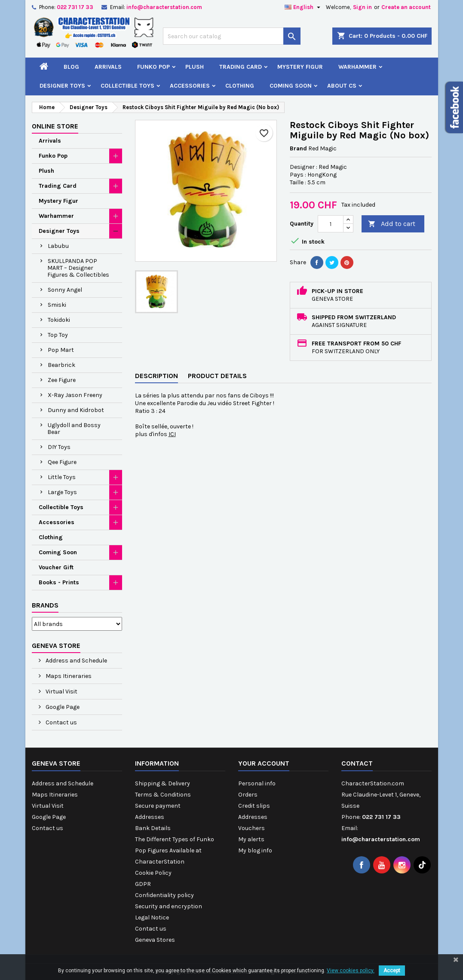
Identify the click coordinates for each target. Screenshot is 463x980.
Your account (264, 763)
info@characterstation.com (164, 7)
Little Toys (62, 477)
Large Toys (62, 492)
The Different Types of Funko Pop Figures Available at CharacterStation (175, 850)
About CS (342, 86)
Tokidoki (59, 320)
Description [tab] (156, 376)
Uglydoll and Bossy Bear (74, 429)
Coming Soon (291, 86)
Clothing (240, 86)
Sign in (362, 7)
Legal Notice (152, 917)
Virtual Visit (61, 691)
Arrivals (108, 67)
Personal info (257, 783)
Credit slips (254, 806)
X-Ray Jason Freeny (75, 395)
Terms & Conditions (163, 795)
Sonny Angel (65, 290)
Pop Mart (61, 350)
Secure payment (158, 806)
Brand (298, 148)
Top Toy (58, 335)
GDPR (143, 884)
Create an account (406, 7)
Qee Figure (62, 462)
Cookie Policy (153, 873)
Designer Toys (62, 86)
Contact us (61, 722)
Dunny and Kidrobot (76, 410)
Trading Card (241, 67)
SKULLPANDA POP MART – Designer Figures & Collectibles (78, 268)
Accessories (190, 86)
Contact (357, 763)
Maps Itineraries (68, 676)
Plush (195, 67)
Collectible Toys (127, 86)
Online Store (55, 126)
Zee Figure (62, 380)
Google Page (62, 707)
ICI (172, 434)
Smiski (57, 305)
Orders (248, 795)
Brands (45, 605)
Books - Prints (59, 582)
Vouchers (251, 828)
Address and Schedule (76, 661)
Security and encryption (169, 906)
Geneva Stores (155, 940)
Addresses (150, 817)
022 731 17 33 (75, 7)
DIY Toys (59, 447)
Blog (71, 67)
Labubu (58, 246)
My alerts (251, 839)
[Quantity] (331, 224)
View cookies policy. (351, 971)
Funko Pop (153, 67)
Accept (392, 971)
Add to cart (392, 224)
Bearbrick (61, 365)
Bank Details (153, 828)
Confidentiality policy (164, 895)
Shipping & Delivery (163, 783)
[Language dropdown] (304, 7)
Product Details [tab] (217, 376)
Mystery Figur (300, 67)
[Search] (232, 36)
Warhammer (357, 67)
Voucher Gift (56, 567)
